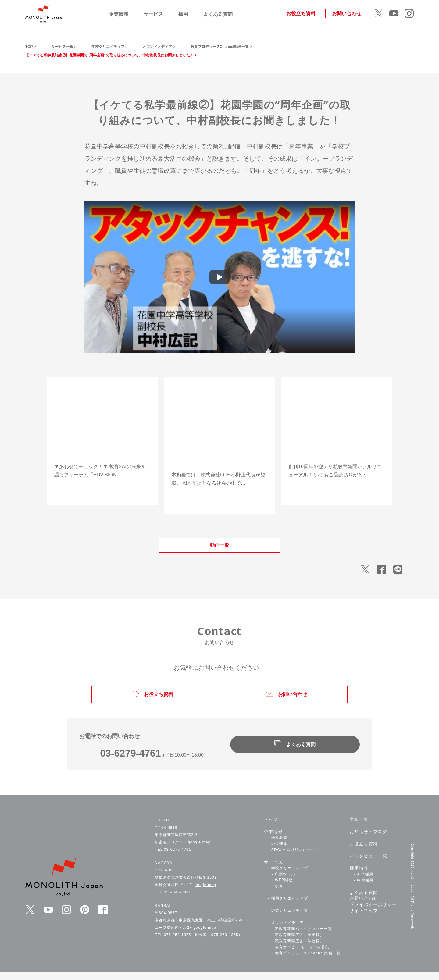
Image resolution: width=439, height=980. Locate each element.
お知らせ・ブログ (368, 839)
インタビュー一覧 (368, 864)
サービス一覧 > (71, 46)
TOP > (32, 46)
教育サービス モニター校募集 (302, 955)
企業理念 (280, 852)
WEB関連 (284, 888)
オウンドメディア (288, 931)
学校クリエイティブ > (127, 46)
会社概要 (280, 846)
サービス (153, 14)
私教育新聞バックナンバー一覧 (304, 937)
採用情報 (359, 876)
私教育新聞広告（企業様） (300, 943)
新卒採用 (365, 882)
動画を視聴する (102, 490)
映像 (279, 894)
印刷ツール (285, 882)
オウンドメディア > (188, 46)
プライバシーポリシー (373, 912)
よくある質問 (218, 14)
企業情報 (119, 14)
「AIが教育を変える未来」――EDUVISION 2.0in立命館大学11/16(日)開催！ (102, 453)
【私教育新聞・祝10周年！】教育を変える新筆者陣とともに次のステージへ (335, 453)
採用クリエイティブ (290, 906)
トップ (271, 827)
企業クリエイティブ (290, 918)
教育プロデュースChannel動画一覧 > (266, 46)
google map (199, 850)
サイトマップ (364, 918)
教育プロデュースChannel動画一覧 (308, 961)
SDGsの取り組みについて (295, 858)
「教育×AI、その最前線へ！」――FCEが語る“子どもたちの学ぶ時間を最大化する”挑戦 (219, 457)
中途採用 (365, 888)
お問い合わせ (347, 14)
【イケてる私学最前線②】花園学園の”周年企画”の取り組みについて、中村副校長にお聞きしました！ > (140, 55)
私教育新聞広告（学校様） (300, 949)
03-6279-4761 (129, 761)
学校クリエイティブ (290, 876)
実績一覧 (359, 827)
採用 (183, 14)
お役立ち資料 (301, 14)
